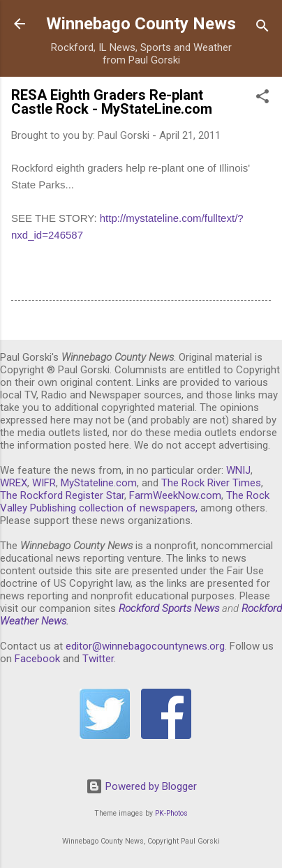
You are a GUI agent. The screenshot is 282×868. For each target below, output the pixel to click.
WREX (14, 483)
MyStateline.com (99, 483)
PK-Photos (171, 813)
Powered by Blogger (141, 786)
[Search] (262, 28)
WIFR (44, 483)
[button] (262, 99)
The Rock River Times (211, 483)
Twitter (98, 659)
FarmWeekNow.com (175, 495)
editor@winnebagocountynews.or (142, 646)
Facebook (37, 659)
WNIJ (238, 470)
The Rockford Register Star (62, 495)
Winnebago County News (141, 24)
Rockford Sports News (169, 608)
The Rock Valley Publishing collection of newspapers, (135, 502)
